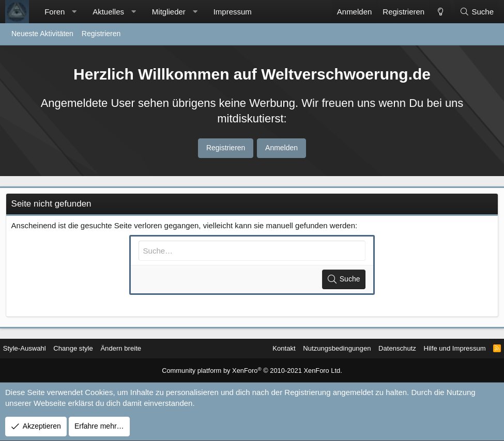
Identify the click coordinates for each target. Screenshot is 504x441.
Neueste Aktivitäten (42, 34)
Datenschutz (384, 349)
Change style (85, 349)
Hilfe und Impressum (445, 349)
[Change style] (440, 12)
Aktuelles (108, 12)
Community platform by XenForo (252, 371)
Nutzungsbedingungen (320, 349)
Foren (55, 12)
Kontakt (263, 349)
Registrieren (101, 34)
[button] (74, 12)
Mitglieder (169, 12)
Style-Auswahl (33, 349)
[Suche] (477, 12)
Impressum (233, 12)
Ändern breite (135, 349)
